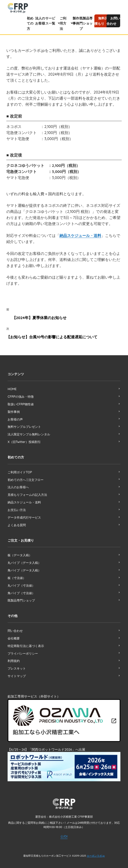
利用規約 (14, 656)
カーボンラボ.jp (96, 850)
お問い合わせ (113, 21)
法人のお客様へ (18, 485)
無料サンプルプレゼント (24, 425)
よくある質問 (17, 522)
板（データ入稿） (20, 552)
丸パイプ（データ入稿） (24, 559)
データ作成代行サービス (24, 514)
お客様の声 (15, 418)
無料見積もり (101, 21)
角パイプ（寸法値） (21, 589)
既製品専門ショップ (86, 24)
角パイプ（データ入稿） (24, 566)
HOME (12, 388)
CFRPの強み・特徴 (20, 396)
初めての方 (30, 24)
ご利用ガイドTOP (20, 470)
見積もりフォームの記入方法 (27, 492)
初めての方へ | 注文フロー (25, 477)
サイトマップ (17, 670)
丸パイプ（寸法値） (21, 581)
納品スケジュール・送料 (80, 235)
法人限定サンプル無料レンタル (29, 432)
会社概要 (14, 633)
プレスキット (17, 663)
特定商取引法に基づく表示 (26, 641)
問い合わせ (15, 626)
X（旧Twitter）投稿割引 (24, 440)
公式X (64, 830)
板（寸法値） (17, 574)
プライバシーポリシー (23, 648)
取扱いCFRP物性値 (20, 403)
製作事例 (14, 410)
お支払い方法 (17, 507)
